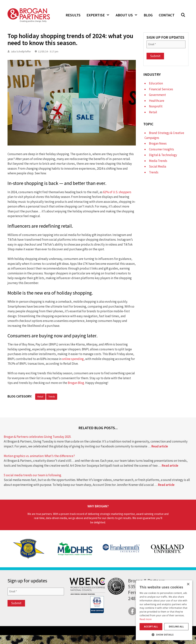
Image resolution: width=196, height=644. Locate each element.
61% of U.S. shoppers (117, 192)
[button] (183, 15)
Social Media (158, 166)
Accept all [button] (151, 627)
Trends (52, 397)
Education (156, 83)
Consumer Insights (161, 149)
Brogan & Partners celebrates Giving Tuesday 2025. (38, 437)
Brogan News (158, 143)
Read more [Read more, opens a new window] (146, 619)
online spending (73, 359)
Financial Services (161, 89)
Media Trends (158, 161)
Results (73, 15)
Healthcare (157, 101)
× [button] (188, 584)
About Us (128, 15)
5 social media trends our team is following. (33, 475)
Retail (40, 397)
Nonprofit (156, 106)
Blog (148, 15)
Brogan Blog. (76, 383)
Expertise (100, 15)
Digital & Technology (163, 155)
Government (157, 95)
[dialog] (164, 610)
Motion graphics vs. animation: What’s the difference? (39, 456)
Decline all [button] (176, 627)
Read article (160, 446)
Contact (167, 15)
